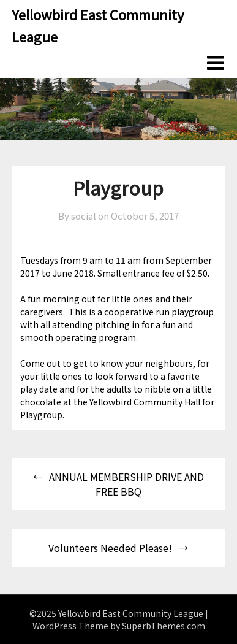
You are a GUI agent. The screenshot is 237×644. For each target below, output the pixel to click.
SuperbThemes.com (164, 626)
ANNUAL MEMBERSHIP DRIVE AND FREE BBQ (126, 484)
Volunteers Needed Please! (110, 548)
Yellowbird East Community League (98, 25)
